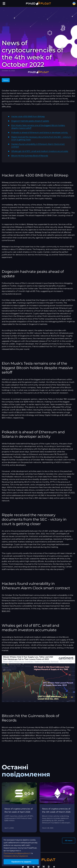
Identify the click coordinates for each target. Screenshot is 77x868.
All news (69, 840)
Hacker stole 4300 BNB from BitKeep (28, 116)
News (6, 80)
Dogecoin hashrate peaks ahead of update (30, 121)
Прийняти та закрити (21, 862)
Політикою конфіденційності (17, 853)
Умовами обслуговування (16, 856)
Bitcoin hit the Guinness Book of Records (30, 156)
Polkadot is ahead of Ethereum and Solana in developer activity (40, 132)
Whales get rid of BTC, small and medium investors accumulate (40, 151)
